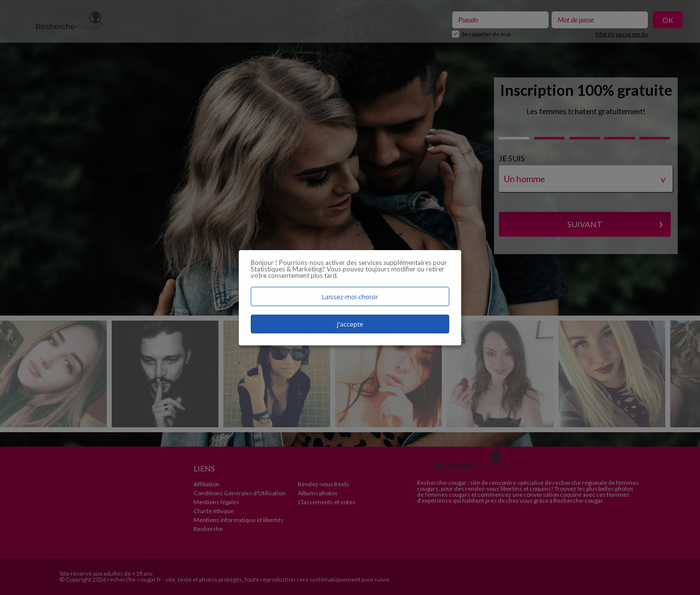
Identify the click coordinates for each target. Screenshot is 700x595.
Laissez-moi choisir (350, 296)
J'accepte (350, 324)
